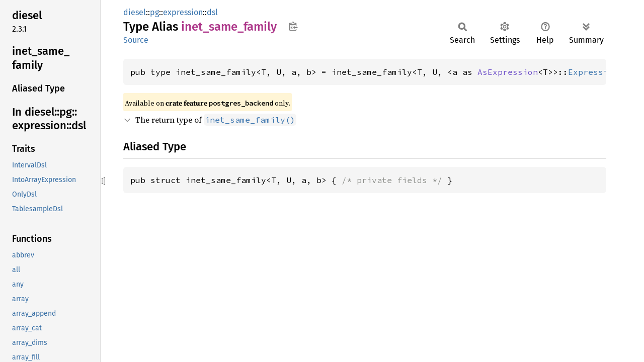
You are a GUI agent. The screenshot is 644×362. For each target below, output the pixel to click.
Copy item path (293, 26)
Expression (593, 72)
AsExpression (508, 72)
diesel (135, 12)
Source (136, 40)
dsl (212, 12)
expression (183, 12)
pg (154, 12)
